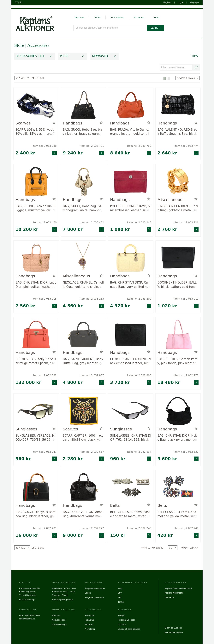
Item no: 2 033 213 (92, 299)
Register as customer (95, 588)
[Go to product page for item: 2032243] (131, 487)
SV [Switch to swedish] (16, 2)
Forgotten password (94, 597)
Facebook (90, 615)
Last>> (194, 548)
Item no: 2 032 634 (139, 452)
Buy (120, 593)
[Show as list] (169, 78)
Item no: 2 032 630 (186, 452)
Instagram (90, 620)
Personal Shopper (126, 620)
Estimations (117, 17)
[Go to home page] (33, 20)
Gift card (122, 624)
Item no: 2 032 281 (45, 528)
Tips (195, 56)
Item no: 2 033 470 (45, 222)
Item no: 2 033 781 (92, 146)
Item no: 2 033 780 (139, 146)
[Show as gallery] (165, 78)
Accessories (38, 45)
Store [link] (19, 45)
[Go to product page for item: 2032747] (36, 411)
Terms (121, 602)
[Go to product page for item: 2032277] (83, 487)
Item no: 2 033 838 (45, 146)
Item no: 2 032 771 (186, 375)
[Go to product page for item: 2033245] (131, 181)
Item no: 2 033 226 (186, 222)
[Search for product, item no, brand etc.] (109, 28)
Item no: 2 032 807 (92, 375)
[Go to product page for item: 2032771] (178, 334)
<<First (145, 548)
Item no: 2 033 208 (139, 299)
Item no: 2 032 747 (45, 452)
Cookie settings (59, 624)
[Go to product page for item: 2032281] (36, 487)
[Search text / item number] (196, 67)
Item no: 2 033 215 (45, 299)
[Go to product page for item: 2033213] (83, 258)
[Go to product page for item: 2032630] (178, 411)
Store (97, 17)
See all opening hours (62, 600)
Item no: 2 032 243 (139, 528)
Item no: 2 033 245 (139, 222)
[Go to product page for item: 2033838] (36, 105)
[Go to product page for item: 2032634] (131, 411)
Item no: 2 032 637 (92, 452)
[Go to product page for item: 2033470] (36, 181)
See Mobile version (174, 632)
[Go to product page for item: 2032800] (131, 334)
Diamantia (169, 597)
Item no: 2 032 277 (92, 528)
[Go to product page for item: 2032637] (83, 411)
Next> (184, 548)
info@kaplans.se (27, 619)
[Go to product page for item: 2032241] (178, 487)
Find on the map (27, 600)
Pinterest (89, 624)
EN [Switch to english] (21, 2)
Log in (181, 2)
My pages (194, 2)
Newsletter (90, 629)
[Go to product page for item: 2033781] (83, 105)
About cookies (59, 620)
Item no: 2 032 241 (186, 528)
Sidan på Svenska (173, 628)
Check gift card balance (129, 629)
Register (167, 2)
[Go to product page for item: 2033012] (178, 258)
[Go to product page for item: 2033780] (131, 105)
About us (139, 17)
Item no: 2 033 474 (186, 146)
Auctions (79, 17)
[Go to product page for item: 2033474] (178, 105)
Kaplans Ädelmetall (174, 593)
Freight (121, 615)
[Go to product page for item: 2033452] (83, 181)
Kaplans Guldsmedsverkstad (178, 588)
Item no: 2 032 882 (45, 375)
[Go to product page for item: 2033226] (178, 181)
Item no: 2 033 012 (186, 299)
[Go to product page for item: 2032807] (83, 334)
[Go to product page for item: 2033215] (36, 258)
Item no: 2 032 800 (139, 375)
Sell (120, 597)
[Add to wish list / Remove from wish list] (54, 123)
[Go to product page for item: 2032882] (36, 334)
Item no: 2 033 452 (92, 222)
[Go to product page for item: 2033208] (131, 258)
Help (157, 17)
